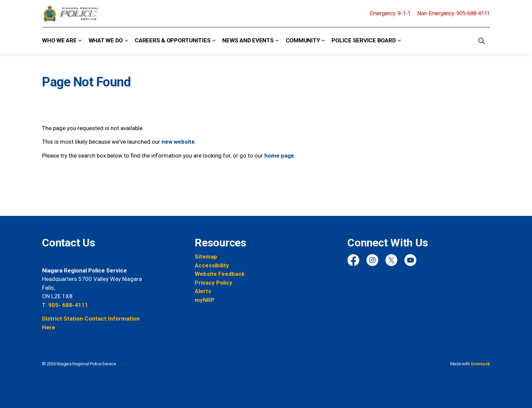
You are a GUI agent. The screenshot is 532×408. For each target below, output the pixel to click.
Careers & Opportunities (173, 40)
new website (178, 142)
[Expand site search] (481, 41)
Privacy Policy (214, 283)
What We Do (106, 40)
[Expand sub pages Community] (323, 41)
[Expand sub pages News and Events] (277, 41)
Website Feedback (220, 274)
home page (279, 156)
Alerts (203, 291)
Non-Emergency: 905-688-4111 (454, 13)
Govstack (480, 364)
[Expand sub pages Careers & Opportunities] (214, 41)
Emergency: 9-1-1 (390, 13)
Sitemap (206, 257)
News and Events (248, 40)
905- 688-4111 (68, 305)
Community (303, 40)
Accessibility (212, 265)
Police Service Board (364, 40)
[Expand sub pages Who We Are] (80, 41)
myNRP (205, 300)
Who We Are (59, 40)
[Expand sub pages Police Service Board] (399, 41)
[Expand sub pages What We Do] (126, 41)
